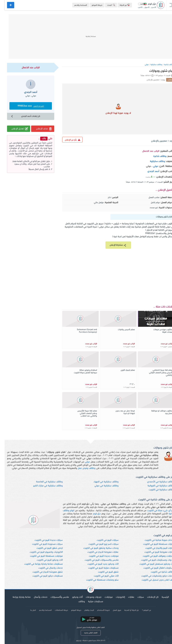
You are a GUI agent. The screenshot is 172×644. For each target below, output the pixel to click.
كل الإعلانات (148, 597)
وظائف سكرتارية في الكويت (157, 490)
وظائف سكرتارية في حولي (102, 486)
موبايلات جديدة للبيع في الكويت (99, 556)
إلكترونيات (116, 597)
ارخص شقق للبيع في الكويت (45, 548)
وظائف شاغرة (165, 65)
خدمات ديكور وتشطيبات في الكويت (153, 576)
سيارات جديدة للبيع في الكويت (44, 540)
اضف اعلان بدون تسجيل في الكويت (153, 580)
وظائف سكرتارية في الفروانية (156, 486)
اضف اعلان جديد (86, 633)
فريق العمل (112, 610)
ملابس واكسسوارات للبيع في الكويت (97, 560)
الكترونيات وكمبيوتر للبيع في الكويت (42, 552)
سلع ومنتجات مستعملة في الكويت (98, 580)
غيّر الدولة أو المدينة (127, 610)
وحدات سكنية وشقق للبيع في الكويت (96, 548)
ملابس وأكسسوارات (55, 597)
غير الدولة (120, 5)
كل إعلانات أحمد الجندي (21, 116)
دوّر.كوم (92, 514)
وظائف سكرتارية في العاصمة (45, 482)
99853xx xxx (26, 106)
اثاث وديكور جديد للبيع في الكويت (98, 564)
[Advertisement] (86, 37)
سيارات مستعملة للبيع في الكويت (154, 544)
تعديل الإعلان (15, 129)
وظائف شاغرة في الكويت (158, 572)
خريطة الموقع (92, 5)
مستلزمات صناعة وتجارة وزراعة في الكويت (39, 564)
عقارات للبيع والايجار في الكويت (155, 548)
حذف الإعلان (39, 129)
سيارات (136, 597)
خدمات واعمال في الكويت (46, 568)
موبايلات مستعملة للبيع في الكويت (42, 556)
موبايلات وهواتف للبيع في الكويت (154, 556)
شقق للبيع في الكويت (104, 572)
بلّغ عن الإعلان (68, 140)
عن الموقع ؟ (142, 610)
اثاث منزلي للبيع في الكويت (102, 576)
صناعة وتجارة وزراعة (17, 597)
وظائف (77, 602)
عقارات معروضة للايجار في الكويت (98, 552)
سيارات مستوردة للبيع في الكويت (43, 544)
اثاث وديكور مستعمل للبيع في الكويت (152, 564)
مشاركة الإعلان (114, 245)
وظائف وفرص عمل (82, 468)
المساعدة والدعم (76, 5)
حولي (142, 65)
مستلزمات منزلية (91, 602)
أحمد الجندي (149, 171)
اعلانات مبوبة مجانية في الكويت (155, 540)
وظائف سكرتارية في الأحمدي (156, 482)
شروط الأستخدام (99, 610)
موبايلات (104, 597)
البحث (107, 5)
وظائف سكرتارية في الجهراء (101, 482)
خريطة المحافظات (57, 610)
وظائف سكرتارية (152, 65)
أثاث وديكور (73, 597)
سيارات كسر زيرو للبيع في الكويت (99, 544)
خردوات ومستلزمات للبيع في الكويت (153, 560)
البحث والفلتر (85, 610)
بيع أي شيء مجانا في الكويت (156, 511)
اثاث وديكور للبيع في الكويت (45, 560)
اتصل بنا (28, 610)
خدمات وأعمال (36, 597)
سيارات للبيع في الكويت (103, 540)
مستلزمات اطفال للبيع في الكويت (154, 568)
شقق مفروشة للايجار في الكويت (43, 572)
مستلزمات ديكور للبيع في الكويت (43, 576)
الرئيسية (161, 597)
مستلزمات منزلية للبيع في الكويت (99, 568)
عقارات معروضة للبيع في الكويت (155, 552)
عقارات (127, 597)
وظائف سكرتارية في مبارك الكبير (43, 486)
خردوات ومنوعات (89, 597)
